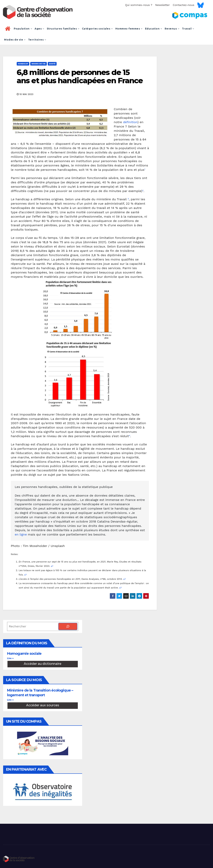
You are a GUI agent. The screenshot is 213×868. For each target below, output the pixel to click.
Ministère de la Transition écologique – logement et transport (40, 693)
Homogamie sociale (24, 654)
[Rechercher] (68, 626)
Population (23, 29)
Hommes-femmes (129, 29)
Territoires (37, 40)
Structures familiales (63, 29)
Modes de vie (15, 40)
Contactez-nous (183, 5)
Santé (52, 64)
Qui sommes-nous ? (139, 5)
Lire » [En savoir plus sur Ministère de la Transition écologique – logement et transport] (10, 700)
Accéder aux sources (43, 705)
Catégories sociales (97, 29)
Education (154, 29)
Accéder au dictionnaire (43, 664)
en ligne (21, 534)
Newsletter (163, 5)
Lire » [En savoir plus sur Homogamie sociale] (10, 658)
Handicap (23, 64)
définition (130, 122)
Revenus (172, 29)
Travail (188, 29)
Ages (39, 29)
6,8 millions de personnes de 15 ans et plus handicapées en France (80, 76)
